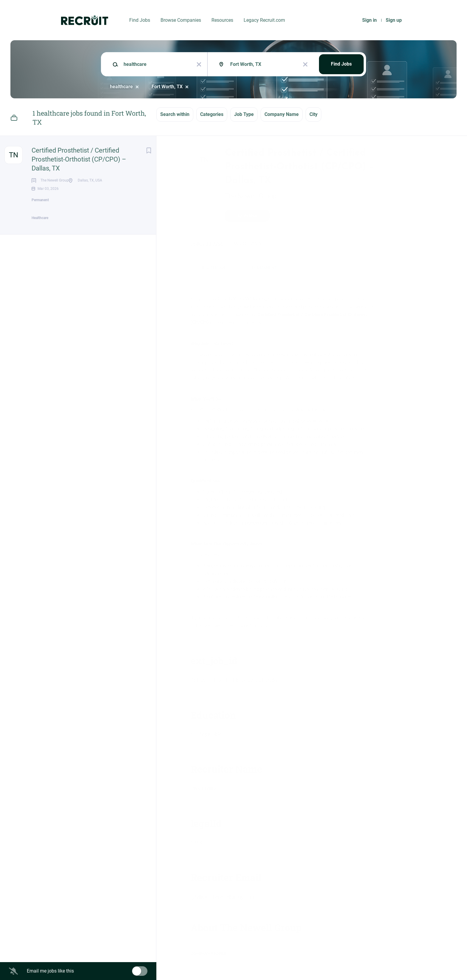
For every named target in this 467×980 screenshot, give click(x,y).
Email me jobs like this (50, 971)
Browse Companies (181, 20)
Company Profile (208, 954)
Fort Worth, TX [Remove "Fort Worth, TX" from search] (167, 87)
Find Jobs (140, 20)
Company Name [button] (282, 114)
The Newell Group (251, 196)
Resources (222, 20)
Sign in (369, 20)
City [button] (313, 114)
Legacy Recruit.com (264, 20)
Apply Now (247, 216)
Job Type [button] (244, 114)
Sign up (394, 20)
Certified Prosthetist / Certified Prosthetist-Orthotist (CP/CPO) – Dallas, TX (79, 159)
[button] (386, 217)
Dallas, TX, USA (207, 244)
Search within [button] (175, 114)
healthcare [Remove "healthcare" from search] (121, 87)
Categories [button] (212, 114)
